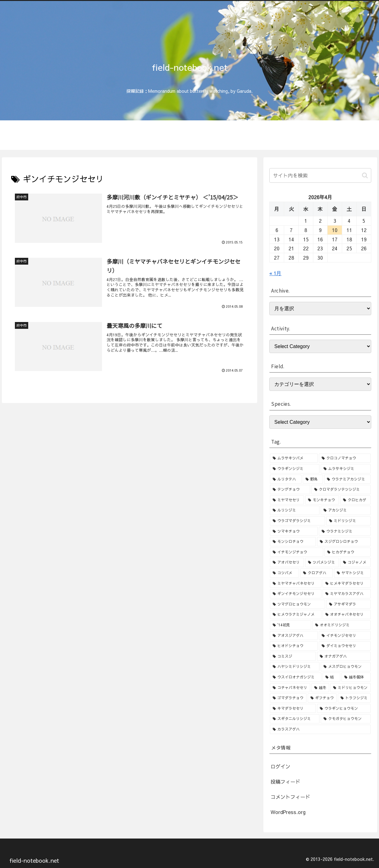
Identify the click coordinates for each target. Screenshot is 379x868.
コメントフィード (290, 797)
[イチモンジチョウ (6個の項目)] (297, 552)
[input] (320, 175)
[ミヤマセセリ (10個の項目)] (287, 500)
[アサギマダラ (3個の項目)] (348, 604)
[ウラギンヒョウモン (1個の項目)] (344, 709)
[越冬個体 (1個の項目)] (356, 677)
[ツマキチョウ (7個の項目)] (294, 531)
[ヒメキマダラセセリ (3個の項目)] (346, 584)
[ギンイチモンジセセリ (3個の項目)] (296, 594)
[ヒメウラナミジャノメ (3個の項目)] (296, 615)
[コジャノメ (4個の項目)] (355, 562)
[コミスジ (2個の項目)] (293, 656)
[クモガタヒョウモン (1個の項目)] (346, 719)
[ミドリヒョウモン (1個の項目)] (350, 688)
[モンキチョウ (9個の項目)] (322, 500)
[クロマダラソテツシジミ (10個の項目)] (341, 490)
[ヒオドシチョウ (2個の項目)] (294, 646)
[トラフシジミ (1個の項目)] (354, 698)
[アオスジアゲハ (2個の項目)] (294, 636)
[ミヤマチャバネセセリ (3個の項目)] (296, 584)
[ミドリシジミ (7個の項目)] (348, 521)
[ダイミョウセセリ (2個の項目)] (345, 646)
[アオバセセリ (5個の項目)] (287, 562)
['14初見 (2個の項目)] (291, 625)
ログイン (280, 766)
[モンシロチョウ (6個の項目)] (293, 542)
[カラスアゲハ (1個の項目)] (320, 729)
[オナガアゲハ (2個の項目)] (344, 656)
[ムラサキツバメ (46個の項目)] (294, 458)
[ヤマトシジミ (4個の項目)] (352, 573)
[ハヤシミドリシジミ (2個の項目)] (295, 667)
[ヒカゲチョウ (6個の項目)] (347, 552)
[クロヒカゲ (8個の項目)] (355, 500)
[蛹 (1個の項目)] (331, 677)
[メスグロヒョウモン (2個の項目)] (346, 667)
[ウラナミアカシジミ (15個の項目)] (347, 479)
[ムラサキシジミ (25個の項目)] (346, 469)
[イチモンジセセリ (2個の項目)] (345, 636)
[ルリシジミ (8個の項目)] (295, 510)
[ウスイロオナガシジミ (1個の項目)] (295, 677)
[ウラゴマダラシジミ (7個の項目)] (297, 521)
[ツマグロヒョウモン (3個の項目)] (297, 604)
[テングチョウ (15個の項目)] (290, 490)
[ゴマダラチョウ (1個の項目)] (288, 698)
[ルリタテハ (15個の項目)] (286, 479)
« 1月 (275, 273)
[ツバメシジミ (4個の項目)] (322, 562)
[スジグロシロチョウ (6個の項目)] (344, 542)
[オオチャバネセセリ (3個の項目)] (346, 615)
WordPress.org (288, 812)
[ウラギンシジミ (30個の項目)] (295, 469)
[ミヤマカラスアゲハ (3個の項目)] (346, 594)
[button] (365, 175)
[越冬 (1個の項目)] (320, 688)
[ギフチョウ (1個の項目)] (322, 698)
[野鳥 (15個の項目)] (313, 479)
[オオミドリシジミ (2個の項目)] (342, 625)
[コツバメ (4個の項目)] (284, 573)
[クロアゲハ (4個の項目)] (317, 573)
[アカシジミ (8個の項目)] (346, 510)
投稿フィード (285, 781)
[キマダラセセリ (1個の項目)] (293, 709)
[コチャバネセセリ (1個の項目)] (290, 688)
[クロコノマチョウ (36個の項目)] (345, 458)
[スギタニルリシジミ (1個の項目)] (295, 719)
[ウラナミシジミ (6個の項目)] (345, 531)
